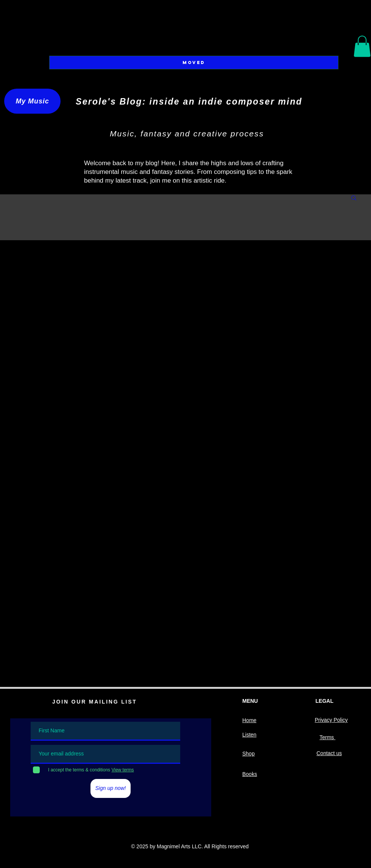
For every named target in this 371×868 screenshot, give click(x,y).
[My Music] (32, 101)
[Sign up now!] (111, 788)
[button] (362, 46)
